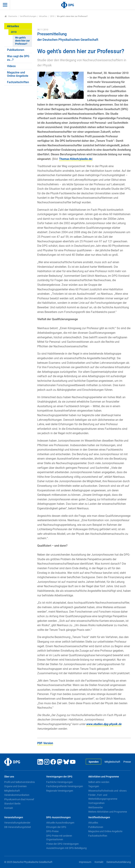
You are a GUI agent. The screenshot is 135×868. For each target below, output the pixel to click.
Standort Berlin (12, 804)
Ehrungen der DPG (56, 827)
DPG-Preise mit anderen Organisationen (59, 838)
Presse (127, 762)
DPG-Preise (52, 831)
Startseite (11, 16)
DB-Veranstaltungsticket (18, 827)
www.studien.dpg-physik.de (104, 724)
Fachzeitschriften (18, 82)
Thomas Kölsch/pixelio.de (75, 159)
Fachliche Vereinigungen (60, 782)
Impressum (85, 862)
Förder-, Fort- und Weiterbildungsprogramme (103, 797)
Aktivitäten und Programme (104, 777)
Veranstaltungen (14, 817)
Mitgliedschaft (112, 762)
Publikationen (16, 50)
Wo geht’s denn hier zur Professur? (22, 41)
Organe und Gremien (15, 786)
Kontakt (9, 808)
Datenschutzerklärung (119, 862)
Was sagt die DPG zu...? (18, 58)
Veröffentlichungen (28, 16)
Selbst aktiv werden (99, 782)
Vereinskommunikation (17, 795)
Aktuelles (43, 16)
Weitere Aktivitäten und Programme (108, 812)
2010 (52, 16)
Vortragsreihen (96, 803)
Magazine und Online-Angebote (18, 74)
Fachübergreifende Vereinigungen (65, 786)
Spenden (94, 762)
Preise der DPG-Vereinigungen (62, 844)
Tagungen (94, 786)
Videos (11, 66)
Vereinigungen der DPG (59, 777)
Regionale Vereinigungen (60, 791)
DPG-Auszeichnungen (58, 817)
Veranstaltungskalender (17, 823)
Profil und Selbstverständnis (20, 782)
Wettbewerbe (95, 807)
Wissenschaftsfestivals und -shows (107, 791)
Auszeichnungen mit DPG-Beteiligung (66, 848)
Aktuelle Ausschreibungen (60, 823)
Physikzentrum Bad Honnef (19, 799)
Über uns (9, 777)
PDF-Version (45, 743)
